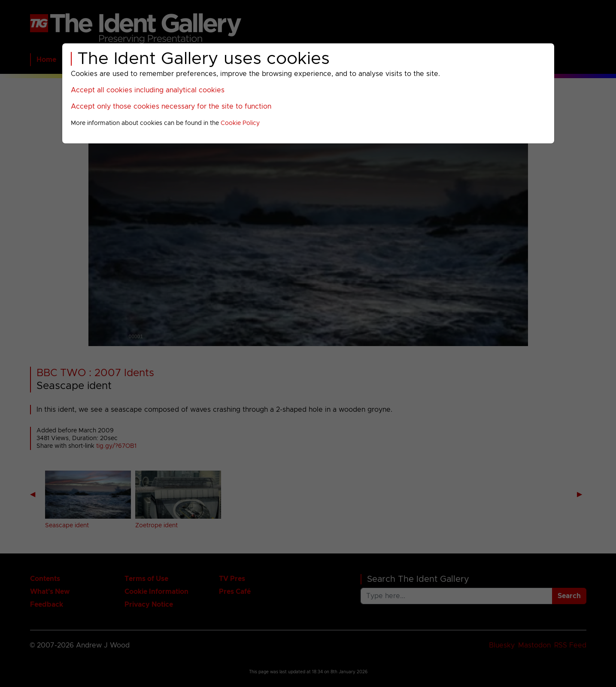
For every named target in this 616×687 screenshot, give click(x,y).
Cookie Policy (240, 123)
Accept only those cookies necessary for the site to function (171, 106)
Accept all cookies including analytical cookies (148, 90)
